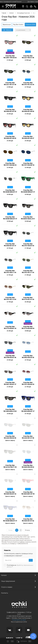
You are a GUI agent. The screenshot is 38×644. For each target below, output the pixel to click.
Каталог (4, 575)
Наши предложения (8, 581)
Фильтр (7, 30)
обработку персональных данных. (20, 566)
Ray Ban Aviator (18, 25)
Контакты (5, 593)
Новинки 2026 (30, 25)
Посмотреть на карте (19, 620)
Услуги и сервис (7, 587)
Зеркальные (7, 25)
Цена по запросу (10, 440)
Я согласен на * (20, 566)
